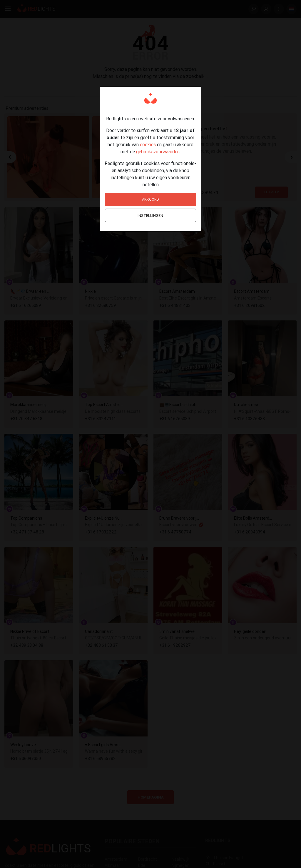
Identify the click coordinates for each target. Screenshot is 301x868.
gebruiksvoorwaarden (158, 152)
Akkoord (150, 199)
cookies (148, 144)
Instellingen (150, 216)
